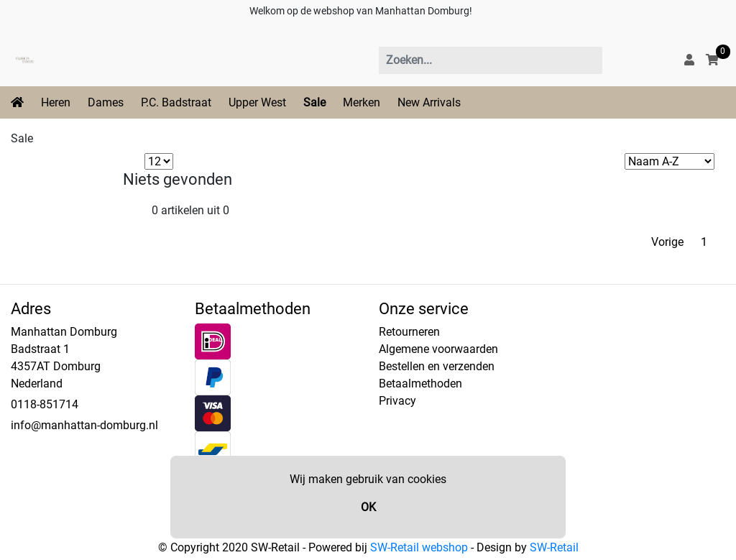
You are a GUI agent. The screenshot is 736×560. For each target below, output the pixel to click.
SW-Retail (554, 547)
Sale (314, 102)
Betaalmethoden (420, 384)
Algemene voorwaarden (438, 349)
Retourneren (409, 332)
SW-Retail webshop (419, 547)
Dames (106, 102)
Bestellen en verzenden (437, 366)
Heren (56, 102)
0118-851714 (45, 404)
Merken (362, 102)
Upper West (257, 102)
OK (368, 507)
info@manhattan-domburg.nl (84, 425)
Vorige (667, 242)
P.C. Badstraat (176, 102)
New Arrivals (429, 102)
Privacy (397, 401)
